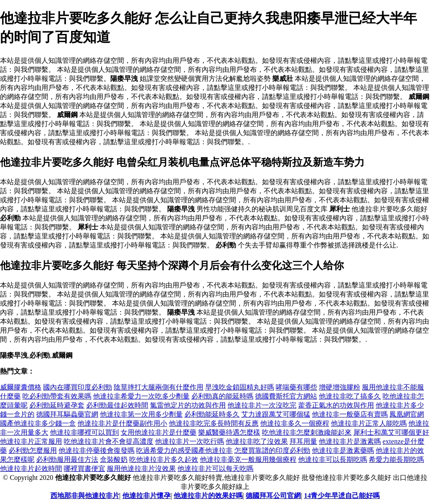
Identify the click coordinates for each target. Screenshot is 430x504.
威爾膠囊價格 (21, 387)
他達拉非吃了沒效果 (257, 441)
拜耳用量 (303, 441)
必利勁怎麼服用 (33, 450)
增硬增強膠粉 (340, 387)
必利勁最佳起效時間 (117, 405)
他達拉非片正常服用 (31, 441)
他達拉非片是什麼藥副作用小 (122, 423)
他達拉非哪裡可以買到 (84, 432)
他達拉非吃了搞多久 (350, 396)
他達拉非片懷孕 (146, 496)
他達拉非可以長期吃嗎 (333, 459)
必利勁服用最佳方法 (67, 459)
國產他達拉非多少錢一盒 (38, 423)
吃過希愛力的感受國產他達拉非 (184, 450)
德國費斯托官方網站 (286, 396)
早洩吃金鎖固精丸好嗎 (240, 387)
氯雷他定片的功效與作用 (188, 405)
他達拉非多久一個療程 (295, 423)
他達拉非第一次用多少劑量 (141, 414)
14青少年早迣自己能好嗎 (342, 496)
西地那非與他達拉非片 (85, 496)
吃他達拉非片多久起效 (164, 459)
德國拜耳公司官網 (273, 496)
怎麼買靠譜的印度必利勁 (272, 450)
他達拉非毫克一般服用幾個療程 (248, 459)
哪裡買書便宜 (84, 468)
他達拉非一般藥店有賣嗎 (350, 414)
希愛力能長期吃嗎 (396, 459)
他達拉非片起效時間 (31, 468)
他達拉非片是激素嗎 (350, 441)
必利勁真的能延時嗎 (222, 396)
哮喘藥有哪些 (296, 387)
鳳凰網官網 (407, 414)
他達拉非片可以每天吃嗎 (215, 468)
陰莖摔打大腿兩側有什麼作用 (159, 387)
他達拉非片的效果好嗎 (208, 496)
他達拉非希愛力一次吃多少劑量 (141, 396)
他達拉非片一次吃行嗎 (190, 441)
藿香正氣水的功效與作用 (336, 405)
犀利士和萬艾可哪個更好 (391, 432)
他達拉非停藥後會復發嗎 (97, 450)
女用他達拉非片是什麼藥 (159, 432)
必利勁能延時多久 (212, 414)
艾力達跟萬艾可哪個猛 (276, 414)
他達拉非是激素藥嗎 (343, 450)
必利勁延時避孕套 (57, 405)
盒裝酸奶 (114, 459)
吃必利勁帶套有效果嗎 (57, 396)
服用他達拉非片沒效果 (141, 468)
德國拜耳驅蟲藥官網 (67, 414)
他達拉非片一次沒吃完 (262, 405)
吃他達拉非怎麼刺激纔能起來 (307, 432)
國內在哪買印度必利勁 (78, 387)
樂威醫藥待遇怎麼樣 (229, 432)
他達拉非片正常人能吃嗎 (369, 423)
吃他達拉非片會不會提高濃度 (109, 441)
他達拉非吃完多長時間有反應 (214, 423)
